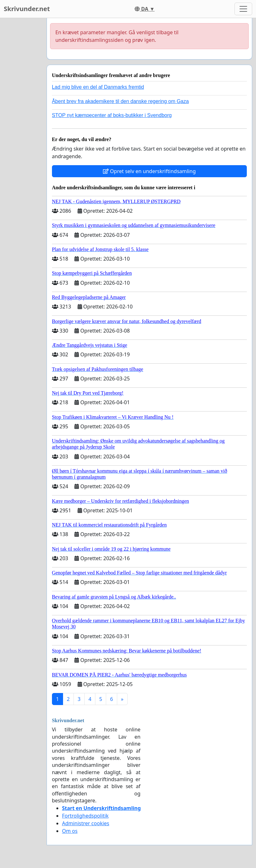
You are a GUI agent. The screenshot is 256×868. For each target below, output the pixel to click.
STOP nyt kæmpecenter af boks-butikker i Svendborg (112, 115)
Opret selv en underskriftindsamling (149, 171)
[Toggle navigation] (243, 9)
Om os (70, 831)
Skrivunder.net (27, 9)
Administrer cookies (86, 823)
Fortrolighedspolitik (85, 816)
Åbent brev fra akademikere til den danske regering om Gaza (120, 101)
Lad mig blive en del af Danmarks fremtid (98, 87)
